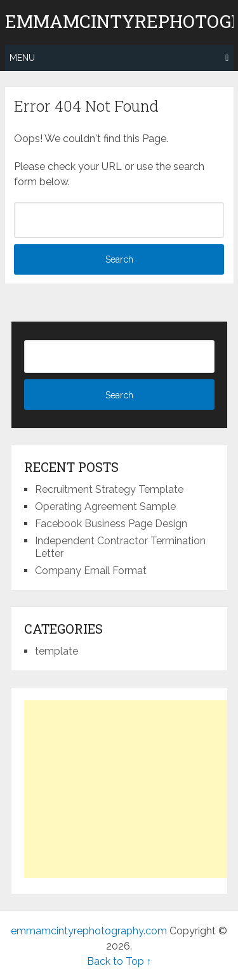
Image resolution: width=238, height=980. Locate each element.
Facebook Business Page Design (111, 524)
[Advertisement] (131, 789)
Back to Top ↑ (119, 961)
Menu (22, 58)
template (56, 651)
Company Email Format (91, 571)
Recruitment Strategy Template (109, 489)
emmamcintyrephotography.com (89, 931)
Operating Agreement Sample (105, 506)
